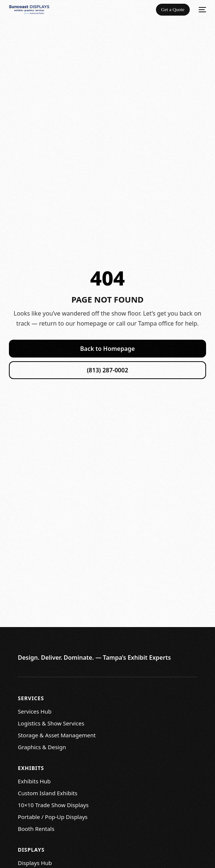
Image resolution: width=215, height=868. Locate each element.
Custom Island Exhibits (48, 793)
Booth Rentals (36, 829)
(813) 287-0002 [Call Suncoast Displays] (107, 370)
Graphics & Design (42, 747)
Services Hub (35, 711)
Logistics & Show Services (51, 723)
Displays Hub (35, 863)
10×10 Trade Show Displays (53, 805)
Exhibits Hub (34, 781)
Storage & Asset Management (57, 735)
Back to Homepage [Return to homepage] (107, 349)
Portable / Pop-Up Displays (53, 817)
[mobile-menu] (202, 10)
